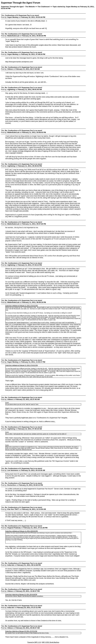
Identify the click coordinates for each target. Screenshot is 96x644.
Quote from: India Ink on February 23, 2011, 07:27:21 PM (21, 631)
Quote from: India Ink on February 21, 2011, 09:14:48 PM (21, 594)
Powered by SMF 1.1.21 (34, 642)
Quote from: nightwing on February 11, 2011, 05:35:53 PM (21, 531)
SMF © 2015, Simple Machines (50, 642)
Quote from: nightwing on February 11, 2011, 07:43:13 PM (21, 306)
